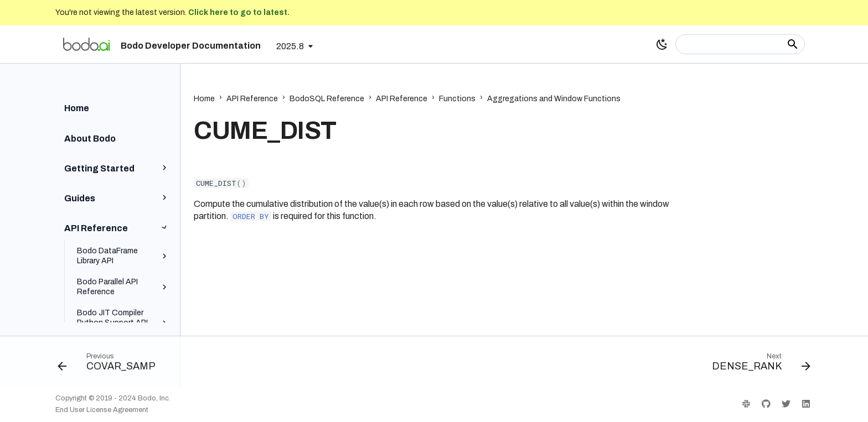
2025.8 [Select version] (290, 46)
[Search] (740, 44)
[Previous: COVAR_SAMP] (110, 364)
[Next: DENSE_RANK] (757, 364)
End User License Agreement (102, 410)
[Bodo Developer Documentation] (86, 44)
